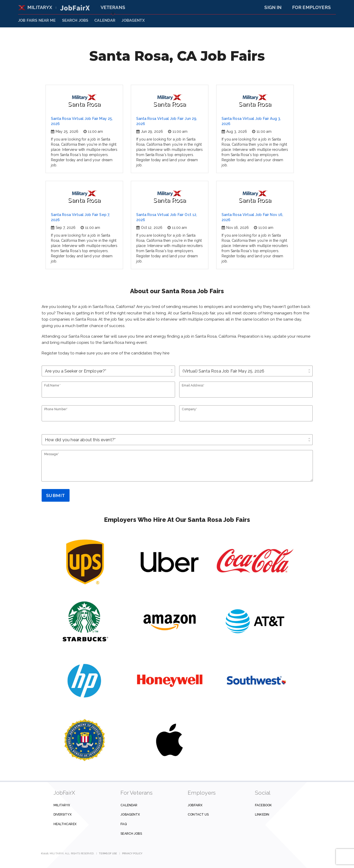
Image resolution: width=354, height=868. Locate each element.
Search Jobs (131, 834)
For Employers (311, 7)
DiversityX (63, 814)
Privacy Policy (132, 853)
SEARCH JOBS (75, 20)
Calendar (105, 20)
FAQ (123, 824)
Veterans (113, 7)
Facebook (263, 805)
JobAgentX (133, 20)
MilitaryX (35, 7)
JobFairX (195, 805)
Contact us (198, 814)
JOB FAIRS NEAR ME (37, 20)
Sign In (273, 7)
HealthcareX (65, 824)
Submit (55, 495)
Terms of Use (108, 853)
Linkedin (262, 814)
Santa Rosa (84, 101)
